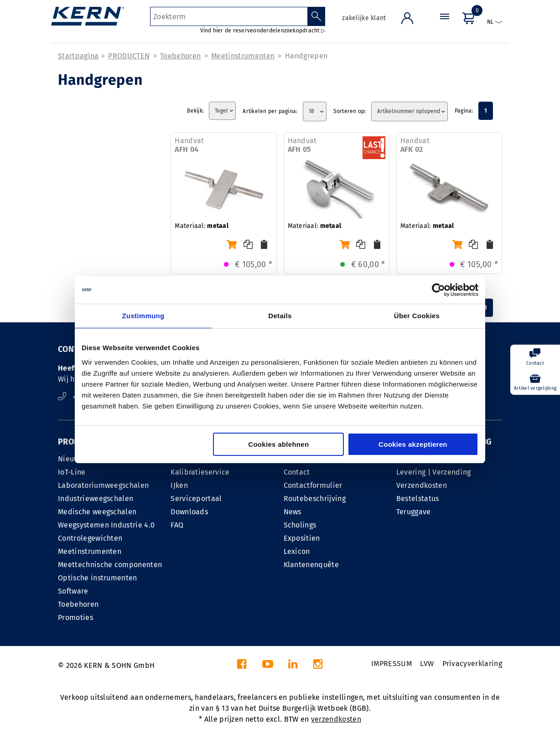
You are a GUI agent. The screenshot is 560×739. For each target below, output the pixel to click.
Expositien (302, 538)
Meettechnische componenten (110, 565)
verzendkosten (336, 719)
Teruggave (414, 512)
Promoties (75, 618)
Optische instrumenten (98, 578)
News (293, 512)
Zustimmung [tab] (143, 316)
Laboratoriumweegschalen (103, 485)
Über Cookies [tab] (417, 316)
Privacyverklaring (472, 664)
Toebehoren (180, 56)
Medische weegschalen (97, 512)
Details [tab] (280, 316)
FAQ (177, 525)
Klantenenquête (311, 565)
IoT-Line (72, 472)
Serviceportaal (196, 499)
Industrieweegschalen (96, 499)
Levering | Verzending (434, 472)
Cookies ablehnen (278, 444)
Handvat (189, 145)
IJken (179, 485)
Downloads (189, 512)
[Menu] (445, 25)
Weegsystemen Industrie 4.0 (106, 525)
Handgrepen (306, 56)
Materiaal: (202, 226)
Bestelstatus (418, 499)
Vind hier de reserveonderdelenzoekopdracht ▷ (263, 31)
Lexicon (297, 551)
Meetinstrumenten (243, 56)
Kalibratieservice (200, 472)
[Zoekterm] (229, 16)
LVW (427, 664)
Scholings (300, 525)
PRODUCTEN (129, 56)
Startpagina (78, 56)
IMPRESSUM (391, 664)
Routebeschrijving (315, 499)
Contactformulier (313, 485)
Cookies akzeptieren (413, 444)
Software (73, 591)
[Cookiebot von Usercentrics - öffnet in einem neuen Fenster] (438, 290)
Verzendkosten (422, 485)
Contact (297, 472)
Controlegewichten (90, 538)
